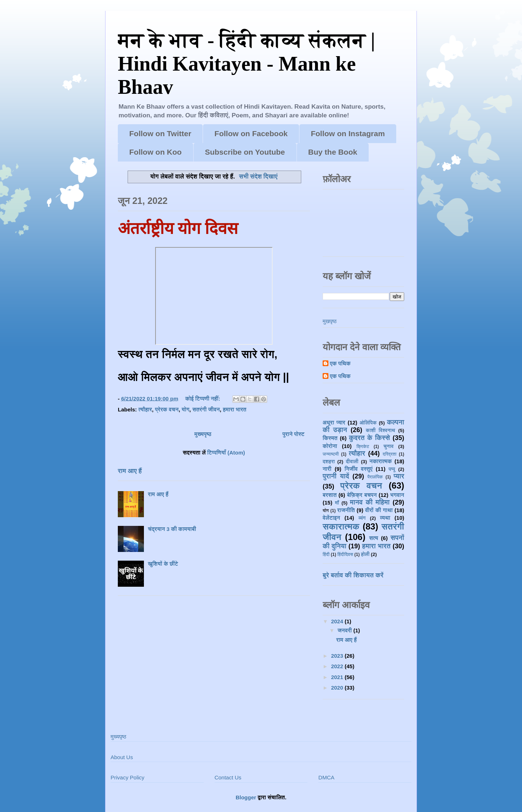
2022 (338, 666)
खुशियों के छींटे (163, 564)
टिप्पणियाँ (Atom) (226, 453)
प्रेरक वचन (167, 409)
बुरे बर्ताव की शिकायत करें (353, 575)
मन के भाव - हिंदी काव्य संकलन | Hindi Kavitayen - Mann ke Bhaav (246, 64)
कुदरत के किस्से (369, 438)
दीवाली (352, 462)
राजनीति (346, 510)
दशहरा (329, 462)
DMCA (326, 777)
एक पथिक (340, 363)
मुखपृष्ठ (330, 321)
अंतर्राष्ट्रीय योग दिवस (178, 229)
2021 (338, 677)
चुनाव (389, 446)
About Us (122, 757)
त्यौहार (145, 409)
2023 (338, 656)
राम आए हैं (130, 471)
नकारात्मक (381, 461)
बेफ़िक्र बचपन (362, 495)
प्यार (399, 476)
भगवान (397, 495)
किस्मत (330, 438)
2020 (338, 688)
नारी (327, 469)
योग (185, 409)
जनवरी (345, 630)
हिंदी (326, 554)
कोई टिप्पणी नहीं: (204, 399)
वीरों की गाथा (379, 510)
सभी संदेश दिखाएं (258, 176)
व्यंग (362, 518)
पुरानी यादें (336, 476)
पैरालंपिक (375, 477)
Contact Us (228, 777)
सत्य (374, 538)
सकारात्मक (341, 526)
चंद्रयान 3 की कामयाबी (172, 529)
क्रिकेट (363, 447)
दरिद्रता (390, 454)
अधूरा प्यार (334, 422)
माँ (337, 503)
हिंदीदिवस (345, 554)
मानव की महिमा (370, 502)
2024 (338, 621)
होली (365, 554)
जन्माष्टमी (331, 454)
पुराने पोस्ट (293, 434)
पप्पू (392, 469)
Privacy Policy (127, 777)
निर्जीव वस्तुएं (358, 469)
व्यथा (385, 518)
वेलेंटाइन (331, 518)
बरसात (330, 495)
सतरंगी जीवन (206, 409)
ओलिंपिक (368, 423)
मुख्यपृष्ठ (203, 434)
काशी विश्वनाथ (380, 430)
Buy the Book (333, 152)
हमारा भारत (235, 409)
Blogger (246, 797)
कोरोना (330, 446)
